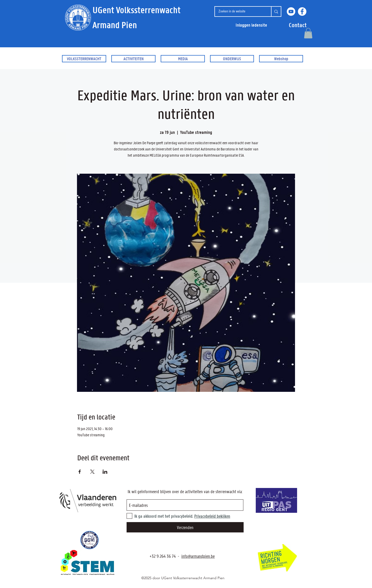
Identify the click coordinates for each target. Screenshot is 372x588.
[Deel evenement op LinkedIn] (105, 472)
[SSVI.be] (89, 540)
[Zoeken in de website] (239, 12)
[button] (298, 25)
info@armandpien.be (198, 556)
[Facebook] (302, 12)
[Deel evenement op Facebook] (80, 472)
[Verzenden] (185, 527)
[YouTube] (291, 12)
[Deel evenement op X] (92, 472)
